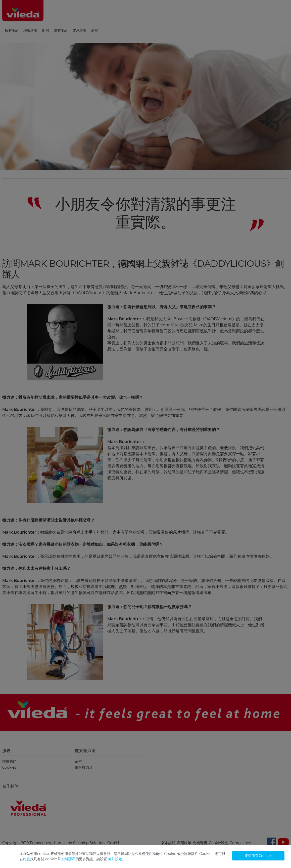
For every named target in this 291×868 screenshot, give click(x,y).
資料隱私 (68, 859)
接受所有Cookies (258, 856)
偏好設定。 (117, 859)
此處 (27, 859)
